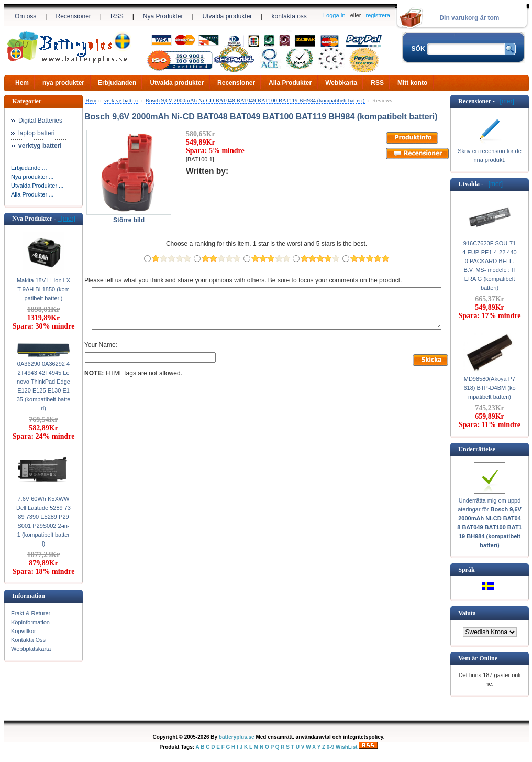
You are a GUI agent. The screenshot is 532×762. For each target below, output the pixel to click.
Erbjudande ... (29, 168)
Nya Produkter (163, 16)
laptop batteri (36, 133)
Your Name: (101, 353)
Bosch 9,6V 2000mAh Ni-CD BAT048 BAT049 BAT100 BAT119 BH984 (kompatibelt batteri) (255, 100)
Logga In (334, 15)
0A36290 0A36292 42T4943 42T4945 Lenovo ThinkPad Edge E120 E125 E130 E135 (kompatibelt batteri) (44, 386)
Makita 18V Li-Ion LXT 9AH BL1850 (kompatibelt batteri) (43, 289)
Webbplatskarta (31, 649)
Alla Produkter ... (32, 194)
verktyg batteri (121, 100)
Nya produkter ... (32, 177)
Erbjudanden (117, 83)
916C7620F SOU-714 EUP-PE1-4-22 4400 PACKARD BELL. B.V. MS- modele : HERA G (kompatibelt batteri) (489, 265)
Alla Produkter (290, 83)
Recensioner (73, 16)
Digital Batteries (40, 121)
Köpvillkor (24, 631)
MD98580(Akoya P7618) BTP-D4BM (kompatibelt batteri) (489, 388)
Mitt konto (412, 83)
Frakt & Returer (31, 613)
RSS (117, 16)
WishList (347, 747)
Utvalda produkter (228, 16)
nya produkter (63, 83)
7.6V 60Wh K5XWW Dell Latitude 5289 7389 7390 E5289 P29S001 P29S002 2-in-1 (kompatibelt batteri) (43, 521)
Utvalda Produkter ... (37, 186)
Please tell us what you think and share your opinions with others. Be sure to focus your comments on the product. (243, 280)
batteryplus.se (237, 737)
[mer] (66, 219)
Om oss (25, 16)
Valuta (467, 613)
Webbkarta (341, 83)
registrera (378, 15)
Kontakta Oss (28, 640)
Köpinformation (30, 622)
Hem (22, 83)
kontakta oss (289, 16)
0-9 (330, 747)
